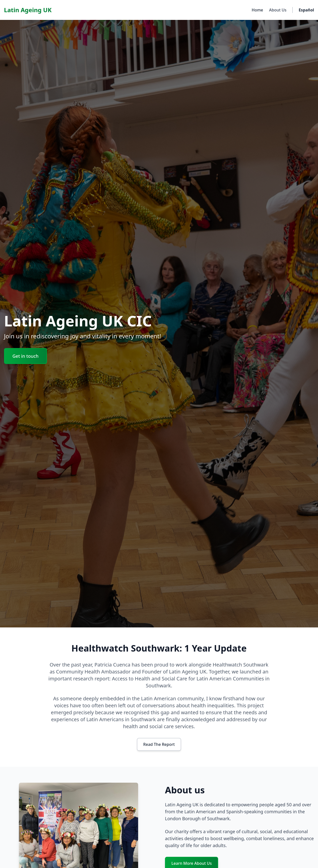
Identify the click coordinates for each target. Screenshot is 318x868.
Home (257, 10)
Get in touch (25, 356)
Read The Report (159, 744)
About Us (278, 10)
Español (306, 10)
